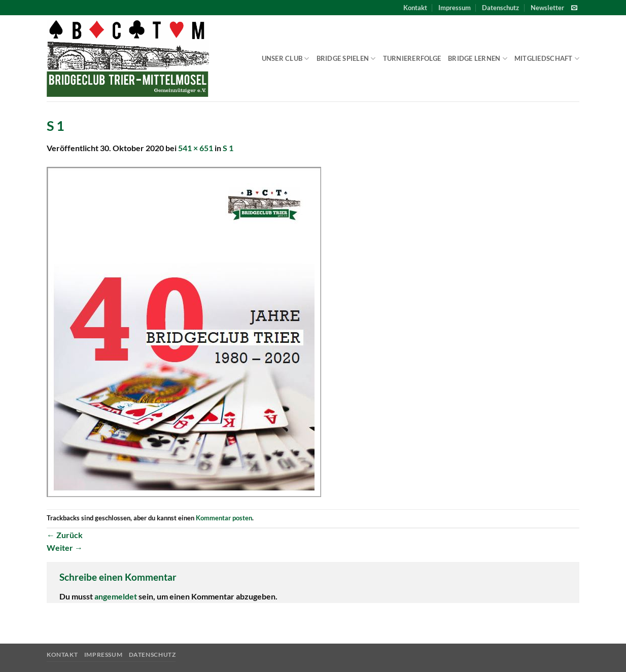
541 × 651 (196, 148)
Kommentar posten (224, 518)
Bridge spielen (346, 59)
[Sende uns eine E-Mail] (574, 8)
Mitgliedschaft (547, 59)
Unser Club (286, 59)
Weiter (65, 547)
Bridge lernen (478, 59)
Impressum (455, 8)
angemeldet (116, 596)
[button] (547, 8)
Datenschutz (500, 8)
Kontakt (415, 8)
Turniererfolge (412, 58)
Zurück (65, 535)
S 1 (228, 148)
